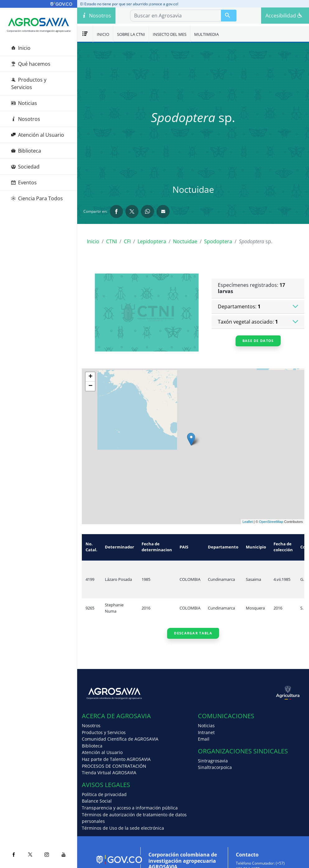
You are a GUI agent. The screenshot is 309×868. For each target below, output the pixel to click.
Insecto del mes (170, 34)
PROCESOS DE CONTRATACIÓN (114, 766)
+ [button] (90, 377)
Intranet (206, 732)
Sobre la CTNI (131, 34)
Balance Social (97, 801)
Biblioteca (26, 151)
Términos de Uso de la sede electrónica (123, 828)
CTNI (112, 241)
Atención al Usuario (38, 135)
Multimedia (206, 34)
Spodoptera (218, 241)
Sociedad (25, 167)
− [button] (90, 386)
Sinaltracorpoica (215, 767)
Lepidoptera (152, 241)
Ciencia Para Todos (37, 198)
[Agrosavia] (39, 22)
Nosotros (26, 119)
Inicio (21, 48)
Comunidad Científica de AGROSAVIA (120, 739)
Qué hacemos (31, 64)
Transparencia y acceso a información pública (130, 808)
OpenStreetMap (271, 522)
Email (204, 739)
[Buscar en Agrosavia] (229, 16)
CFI (127, 241)
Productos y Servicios (29, 83)
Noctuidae (185, 241)
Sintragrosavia (213, 761)
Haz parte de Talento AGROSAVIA (116, 759)
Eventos (24, 183)
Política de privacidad (104, 794)
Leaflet (248, 522)
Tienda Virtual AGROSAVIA (109, 773)
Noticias (24, 103)
